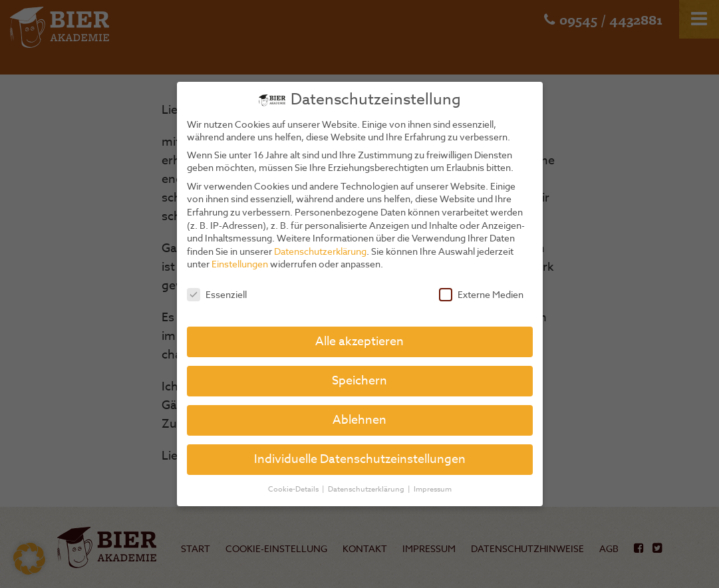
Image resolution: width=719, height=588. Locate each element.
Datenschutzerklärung (320, 251)
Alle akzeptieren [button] (359, 342)
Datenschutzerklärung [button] (367, 489)
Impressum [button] (433, 489)
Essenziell (217, 294)
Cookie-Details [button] (294, 489)
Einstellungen (240, 264)
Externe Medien (481, 294)
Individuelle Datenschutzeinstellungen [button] (360, 459)
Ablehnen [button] (359, 420)
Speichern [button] (359, 381)
